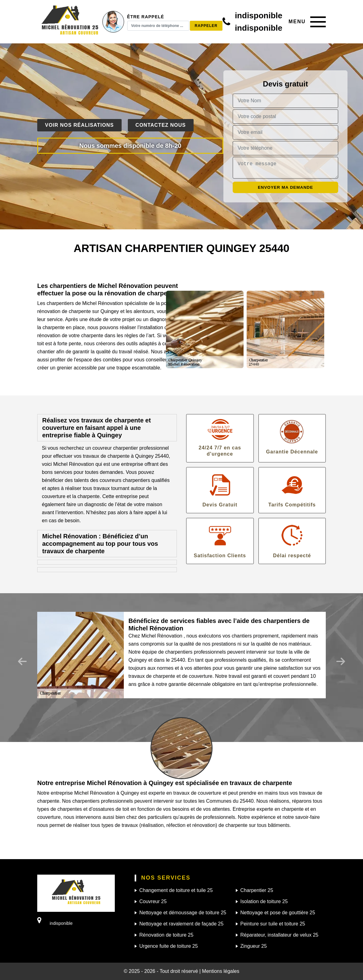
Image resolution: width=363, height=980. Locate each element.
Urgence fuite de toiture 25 (169, 946)
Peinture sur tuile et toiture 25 (273, 924)
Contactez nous (161, 125)
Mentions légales (221, 971)
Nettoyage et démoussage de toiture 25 (183, 913)
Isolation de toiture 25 (264, 901)
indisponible (259, 15)
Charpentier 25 (257, 890)
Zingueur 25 (254, 946)
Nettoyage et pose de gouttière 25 (278, 913)
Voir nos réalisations (79, 125)
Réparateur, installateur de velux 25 (280, 935)
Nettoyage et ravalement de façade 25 (181, 924)
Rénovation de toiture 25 (166, 935)
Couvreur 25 (153, 901)
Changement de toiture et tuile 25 (176, 890)
